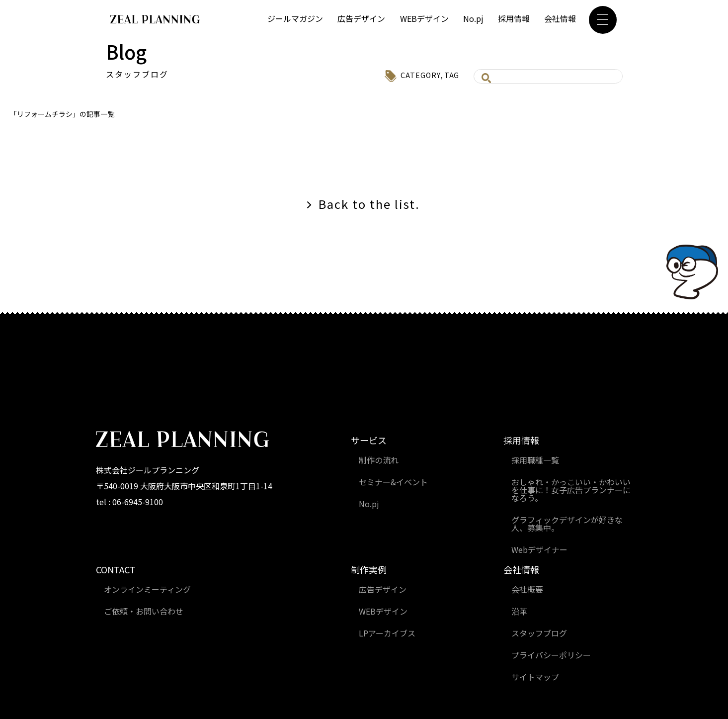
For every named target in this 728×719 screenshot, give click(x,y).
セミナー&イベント (393, 482)
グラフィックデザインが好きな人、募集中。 (567, 524)
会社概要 (527, 589)
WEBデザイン (424, 18)
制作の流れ (379, 460)
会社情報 (560, 18)
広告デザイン (361, 18)
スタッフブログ (539, 633)
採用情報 (514, 18)
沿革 (519, 611)
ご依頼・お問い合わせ (144, 611)
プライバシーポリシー (551, 655)
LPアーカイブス (387, 633)
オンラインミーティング (147, 589)
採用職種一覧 (535, 460)
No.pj (473, 18)
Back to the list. (369, 204)
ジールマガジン (295, 18)
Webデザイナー (539, 549)
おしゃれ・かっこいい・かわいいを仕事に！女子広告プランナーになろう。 (571, 490)
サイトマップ (535, 677)
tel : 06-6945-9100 (129, 502)
